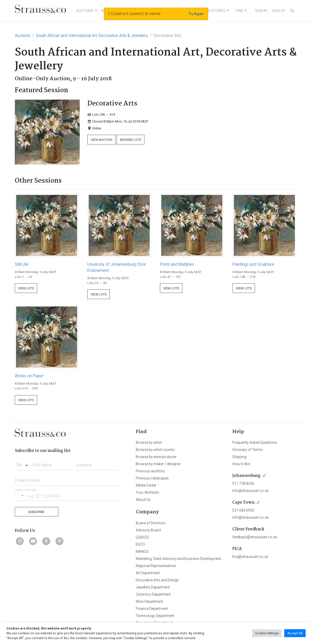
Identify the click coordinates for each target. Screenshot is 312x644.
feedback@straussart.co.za (255, 537)
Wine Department (149, 601)
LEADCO (142, 537)
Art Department (148, 573)
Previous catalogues (152, 478)
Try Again (196, 14)
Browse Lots (131, 140)
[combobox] (23, 464)
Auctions (23, 36)
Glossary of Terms (247, 450)
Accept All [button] (295, 633)
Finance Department (152, 609)
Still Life (22, 264)
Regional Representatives (156, 566)
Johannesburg (246, 476)
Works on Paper (29, 376)
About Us (143, 500)
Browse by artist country (155, 450)
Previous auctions (150, 471)
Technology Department (155, 616)
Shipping (239, 457)
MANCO (142, 552)
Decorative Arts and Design (157, 580)
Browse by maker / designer (158, 464)
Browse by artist (149, 442)
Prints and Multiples (177, 264)
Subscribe (36, 512)
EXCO (140, 544)
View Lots (26, 288)
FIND (239, 11)
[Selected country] (20, 496)
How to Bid (241, 464)
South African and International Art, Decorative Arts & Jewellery (92, 36)
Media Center (146, 485)
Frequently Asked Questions (255, 442)
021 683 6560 (243, 510)
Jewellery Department (153, 587)
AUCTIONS (85, 11)
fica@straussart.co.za (250, 557)
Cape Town (243, 502)
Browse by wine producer (156, 457)
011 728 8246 (243, 484)
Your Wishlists (147, 492)
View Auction (101, 140)
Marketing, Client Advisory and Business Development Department (188, 559)
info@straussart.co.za (250, 491)
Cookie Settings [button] (267, 633)
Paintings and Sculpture (253, 264)
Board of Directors (151, 523)
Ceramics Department (153, 594)
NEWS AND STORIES (209, 11)
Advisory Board (148, 530)
